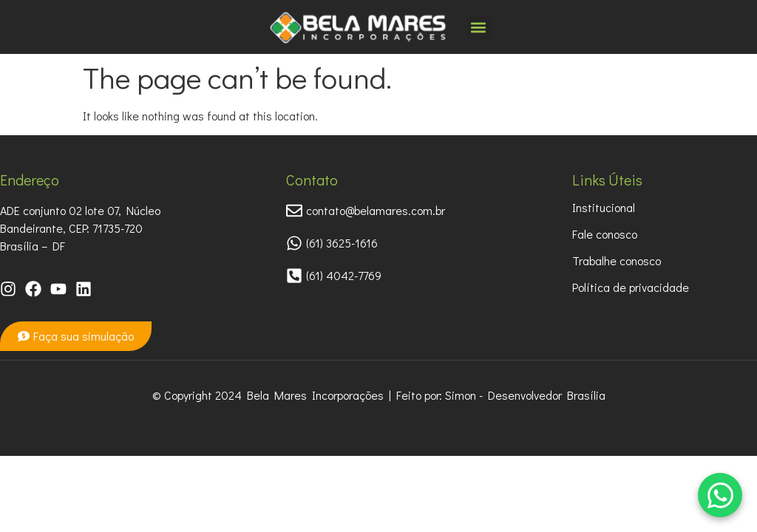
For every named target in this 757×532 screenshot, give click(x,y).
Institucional (604, 207)
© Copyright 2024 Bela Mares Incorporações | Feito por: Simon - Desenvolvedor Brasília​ (379, 395)
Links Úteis (607, 180)
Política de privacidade (631, 287)
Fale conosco (605, 234)
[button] (479, 27)
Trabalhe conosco (617, 260)
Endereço (30, 180)
